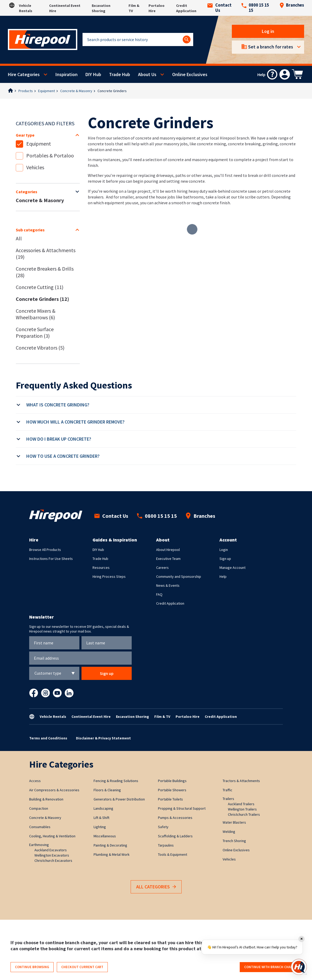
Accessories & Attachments (46, 253)
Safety (163, 827)
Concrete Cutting (40, 287)
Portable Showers (172, 790)
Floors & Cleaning (107, 790)
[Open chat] (299, 967)
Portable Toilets (170, 799)
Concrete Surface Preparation (35, 332)
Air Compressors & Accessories (54, 790)
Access (35, 781)
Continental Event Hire (91, 717)
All (19, 238)
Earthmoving (39, 845)
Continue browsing (32, 967)
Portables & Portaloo (50, 155)
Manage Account (232, 568)
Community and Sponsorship (179, 576)
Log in (268, 31)
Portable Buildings (172, 781)
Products (26, 91)
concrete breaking (244, 144)
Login (224, 550)
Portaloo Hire (188, 717)
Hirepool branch (234, 138)
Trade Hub (120, 74)
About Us (147, 74)
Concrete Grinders (112, 91)
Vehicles (35, 167)
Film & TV (162, 717)
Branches (292, 5)
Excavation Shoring (132, 717)
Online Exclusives (190, 74)
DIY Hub (93, 74)
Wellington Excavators (52, 855)
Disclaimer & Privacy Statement (103, 738)
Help (223, 576)
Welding (229, 832)
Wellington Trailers (242, 809)
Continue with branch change (271, 967)
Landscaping (103, 808)
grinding (270, 144)
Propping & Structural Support (182, 808)
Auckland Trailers (241, 804)
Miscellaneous (105, 836)
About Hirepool (168, 550)
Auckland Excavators (51, 850)
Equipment (47, 91)
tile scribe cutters (254, 197)
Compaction (39, 808)
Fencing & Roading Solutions (116, 781)
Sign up (225, 559)
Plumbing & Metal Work (112, 854)
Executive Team (168, 559)
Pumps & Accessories (175, 818)
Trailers (228, 799)
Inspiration (67, 74)
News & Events (168, 585)
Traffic (227, 790)
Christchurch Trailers (244, 814)
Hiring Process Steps (109, 576)
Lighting (100, 827)
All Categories (156, 887)
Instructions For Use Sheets (51, 559)
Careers (162, 568)
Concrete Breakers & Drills (45, 272)
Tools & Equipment (173, 854)
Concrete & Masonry (76, 91)
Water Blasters (234, 822)
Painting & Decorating (110, 845)
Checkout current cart (82, 967)
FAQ (159, 594)
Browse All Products (45, 550)
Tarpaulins (166, 845)
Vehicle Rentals (53, 717)
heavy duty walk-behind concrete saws (223, 191)
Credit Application (170, 603)
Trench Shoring (234, 841)
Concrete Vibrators (40, 348)
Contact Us (219, 8)
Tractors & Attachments (241, 781)
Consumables (40, 827)
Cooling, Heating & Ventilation (52, 836)
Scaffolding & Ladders (175, 836)
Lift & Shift (101, 818)
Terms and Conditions (48, 738)
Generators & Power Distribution (119, 799)
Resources (101, 568)
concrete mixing (211, 144)
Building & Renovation (46, 799)
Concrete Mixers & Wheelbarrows (36, 314)
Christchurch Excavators (53, 860)
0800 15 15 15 (255, 8)
